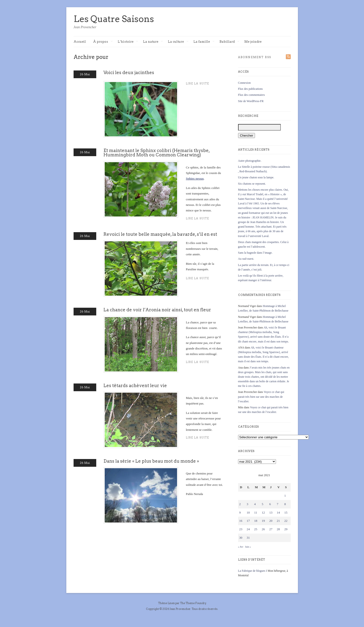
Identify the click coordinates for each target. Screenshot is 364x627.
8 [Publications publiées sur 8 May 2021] (285, 504)
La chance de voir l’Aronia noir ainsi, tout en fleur (157, 310)
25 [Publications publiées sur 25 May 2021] (256, 529)
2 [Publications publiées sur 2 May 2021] (240, 504)
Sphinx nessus (195, 178)
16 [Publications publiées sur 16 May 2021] (241, 521)
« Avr (241, 547)
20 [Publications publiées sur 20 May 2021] (271, 521)
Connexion (244, 83)
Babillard (230, 42)
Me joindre (253, 42)
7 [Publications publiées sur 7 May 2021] (278, 504)
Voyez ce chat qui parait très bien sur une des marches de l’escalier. (261, 397)
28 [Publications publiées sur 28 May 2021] (278, 529)
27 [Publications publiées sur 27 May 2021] (271, 529)
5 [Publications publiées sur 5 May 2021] (263, 504)
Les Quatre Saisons (114, 19)
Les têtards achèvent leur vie (135, 386)
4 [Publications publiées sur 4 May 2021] (255, 504)
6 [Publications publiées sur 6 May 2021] (270, 504)
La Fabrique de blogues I (253, 571)
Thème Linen (167, 603)
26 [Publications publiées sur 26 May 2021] (263, 529)
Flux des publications (251, 89)
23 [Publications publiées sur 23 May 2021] (241, 529)
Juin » (248, 547)
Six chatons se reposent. (252, 184)
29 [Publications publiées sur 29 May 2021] (286, 529)
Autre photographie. (250, 161)
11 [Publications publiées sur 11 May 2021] (256, 512)
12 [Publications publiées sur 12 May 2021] (263, 512)
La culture (178, 42)
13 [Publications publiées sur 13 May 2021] (271, 512)
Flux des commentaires (251, 95)
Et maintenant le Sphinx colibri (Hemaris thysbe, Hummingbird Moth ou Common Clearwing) (157, 153)
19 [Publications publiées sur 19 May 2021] (263, 521)
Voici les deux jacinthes (129, 73)
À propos (103, 42)
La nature (153, 42)
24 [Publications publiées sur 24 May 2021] (248, 529)
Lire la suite (198, 219)
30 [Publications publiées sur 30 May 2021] (241, 538)
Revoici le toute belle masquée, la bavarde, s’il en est (160, 234)
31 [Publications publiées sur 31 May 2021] (248, 538)
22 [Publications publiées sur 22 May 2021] (286, 521)
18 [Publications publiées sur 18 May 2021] (256, 521)
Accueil (80, 42)
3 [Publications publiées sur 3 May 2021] (248, 504)
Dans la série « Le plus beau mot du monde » (151, 461)
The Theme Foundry (193, 603)
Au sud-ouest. (246, 259)
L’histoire (128, 42)
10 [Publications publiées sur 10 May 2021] (248, 512)
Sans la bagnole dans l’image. (255, 253)
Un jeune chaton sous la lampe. (256, 177)
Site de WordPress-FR (251, 101)
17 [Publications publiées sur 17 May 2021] (248, 521)
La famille (204, 42)
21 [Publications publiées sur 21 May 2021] (278, 521)
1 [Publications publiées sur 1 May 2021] (285, 496)
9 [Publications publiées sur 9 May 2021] (240, 512)
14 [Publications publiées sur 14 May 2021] (278, 512)
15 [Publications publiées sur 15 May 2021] (286, 512)
